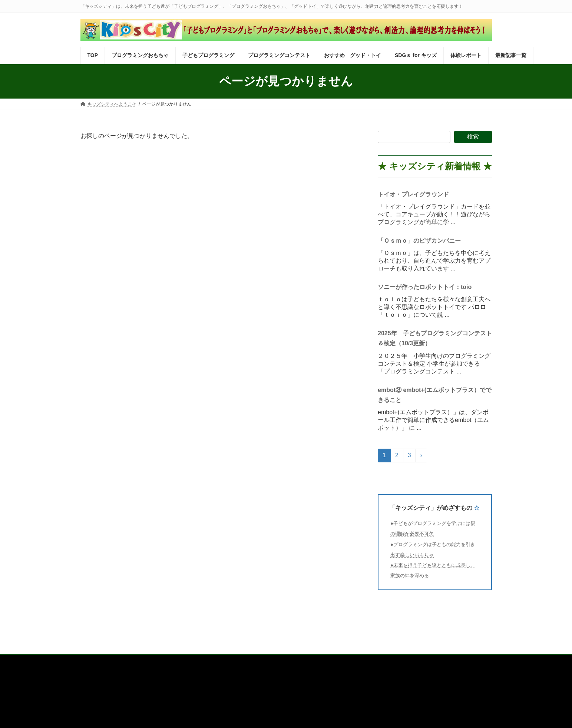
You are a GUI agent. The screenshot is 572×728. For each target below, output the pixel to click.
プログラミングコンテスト (258, 661)
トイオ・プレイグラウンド (413, 194)
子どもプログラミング (195, 661)
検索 (473, 137)
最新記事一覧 (463, 661)
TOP (92, 661)
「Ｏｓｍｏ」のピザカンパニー (422, 241)
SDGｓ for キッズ (378, 661)
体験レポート (423, 661)
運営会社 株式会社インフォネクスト (131, 690)
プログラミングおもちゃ (135, 661)
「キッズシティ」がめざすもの (431, 508)
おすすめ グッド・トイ (323, 661)
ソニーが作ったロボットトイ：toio (425, 287)
